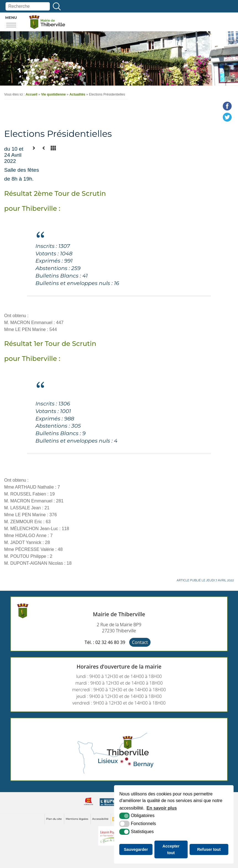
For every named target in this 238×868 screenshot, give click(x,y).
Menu (11, 17)
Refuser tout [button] (209, 849)
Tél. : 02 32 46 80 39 (105, 642)
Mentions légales (77, 819)
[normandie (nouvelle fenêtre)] (89, 806)
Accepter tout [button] (171, 849)
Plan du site (54, 819)
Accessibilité (100, 819)
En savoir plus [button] (162, 808)
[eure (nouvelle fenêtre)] (108, 806)
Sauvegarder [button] (136, 849)
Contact (140, 642)
